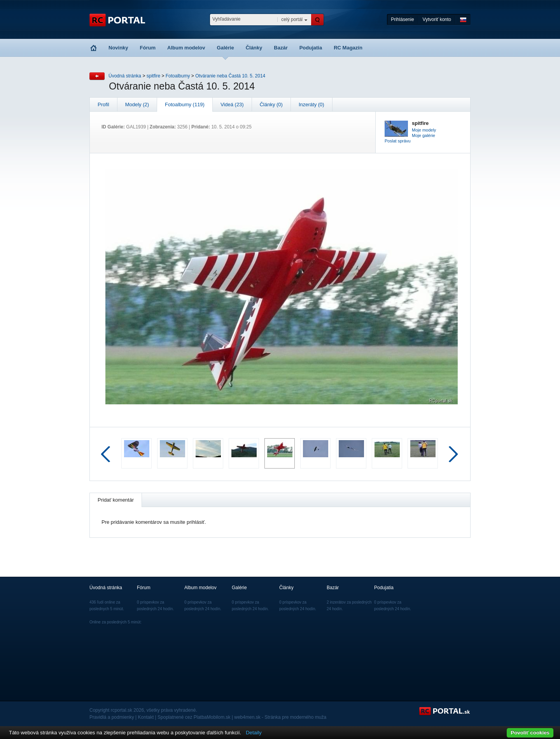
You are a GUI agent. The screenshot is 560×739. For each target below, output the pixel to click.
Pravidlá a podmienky (112, 717)
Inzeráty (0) (311, 104)
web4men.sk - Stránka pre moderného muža (280, 717)
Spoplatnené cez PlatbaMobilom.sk (194, 717)
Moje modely (424, 130)
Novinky (118, 48)
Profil (103, 104)
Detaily (254, 733)
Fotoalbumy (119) (185, 104)
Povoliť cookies (530, 733)
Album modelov (186, 48)
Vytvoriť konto (437, 19)
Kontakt (146, 717)
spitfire (153, 76)
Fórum (148, 48)
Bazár (281, 48)
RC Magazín (348, 48)
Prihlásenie (402, 19)
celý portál (292, 19)
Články (254, 48)
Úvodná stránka (125, 76)
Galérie (226, 48)
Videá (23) (232, 104)
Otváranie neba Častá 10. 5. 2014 (230, 76)
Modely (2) (137, 104)
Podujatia (311, 48)
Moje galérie (423, 135)
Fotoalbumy (178, 76)
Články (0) (271, 104)
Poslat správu (398, 141)
